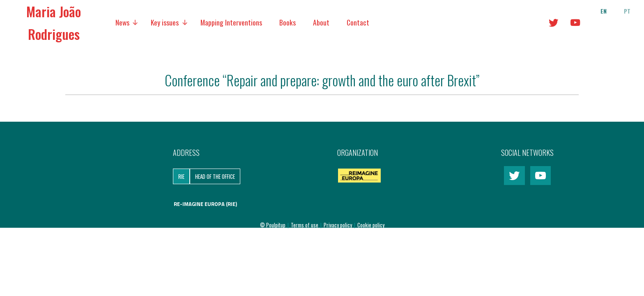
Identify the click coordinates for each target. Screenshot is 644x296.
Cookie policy (371, 225)
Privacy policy (338, 225)
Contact (358, 22)
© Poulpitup (273, 225)
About (321, 22)
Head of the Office (215, 176)
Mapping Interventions (231, 22)
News (122, 22)
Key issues (165, 22)
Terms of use (305, 225)
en (604, 11)
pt (627, 11)
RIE (181, 176)
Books (287, 22)
